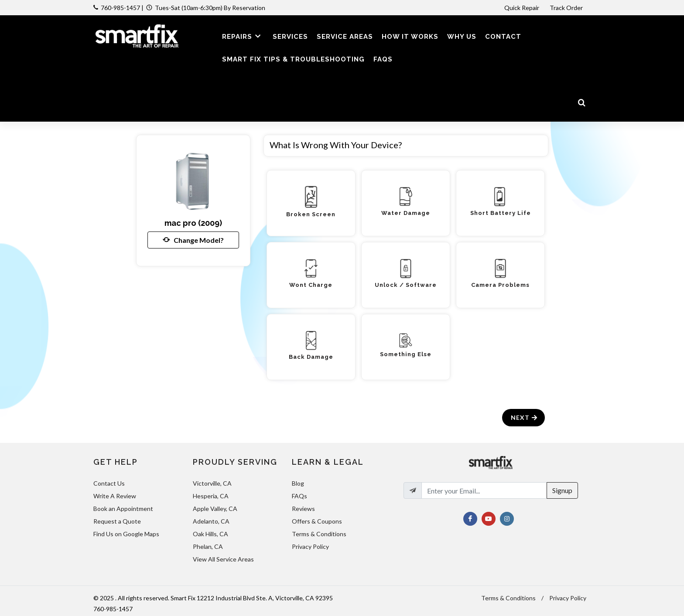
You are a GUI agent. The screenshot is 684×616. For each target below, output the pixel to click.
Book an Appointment (123, 509)
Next (525, 417)
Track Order (567, 8)
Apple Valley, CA (215, 509)
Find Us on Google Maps (126, 534)
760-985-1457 (120, 8)
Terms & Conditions (319, 534)
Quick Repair (522, 8)
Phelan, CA (208, 546)
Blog (298, 483)
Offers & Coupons (317, 521)
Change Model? (193, 240)
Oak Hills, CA (210, 534)
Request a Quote (117, 521)
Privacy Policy (310, 546)
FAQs (299, 496)
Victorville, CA (212, 483)
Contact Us (109, 483)
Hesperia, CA (211, 496)
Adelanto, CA (211, 521)
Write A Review (115, 496)
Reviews (303, 509)
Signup (562, 490)
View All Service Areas (223, 559)
